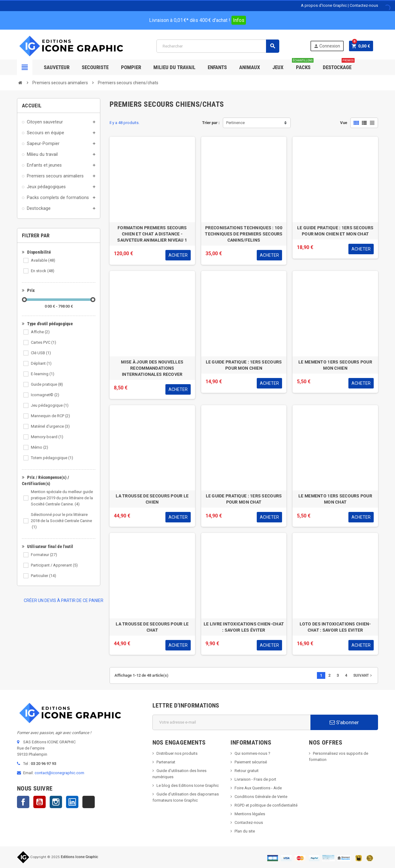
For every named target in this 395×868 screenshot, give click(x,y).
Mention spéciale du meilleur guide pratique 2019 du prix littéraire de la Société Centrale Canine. (62, 498)
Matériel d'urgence (50, 426)
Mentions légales (250, 814)
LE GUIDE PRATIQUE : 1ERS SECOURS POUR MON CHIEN (244, 365)
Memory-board (47, 437)
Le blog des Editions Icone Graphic (188, 785)
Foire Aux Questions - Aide (258, 788)
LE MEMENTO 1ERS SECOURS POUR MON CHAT (335, 499)
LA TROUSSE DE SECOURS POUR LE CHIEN (152, 499)
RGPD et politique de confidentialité (266, 805)
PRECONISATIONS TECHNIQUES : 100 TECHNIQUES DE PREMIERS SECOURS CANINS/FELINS (244, 234)
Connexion (327, 46)
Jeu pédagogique (50, 405)
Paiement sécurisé (251, 762)
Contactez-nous (364, 5)
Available (43, 260)
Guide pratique (47, 384)
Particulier (44, 576)
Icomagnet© (45, 395)
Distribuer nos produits (177, 753)
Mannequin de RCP (50, 416)
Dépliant (41, 363)
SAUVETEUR (57, 67)
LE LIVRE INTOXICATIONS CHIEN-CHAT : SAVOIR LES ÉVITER (244, 627)
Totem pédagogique (52, 458)
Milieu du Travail (174, 67)
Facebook (23, 802)
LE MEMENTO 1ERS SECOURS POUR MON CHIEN (335, 365)
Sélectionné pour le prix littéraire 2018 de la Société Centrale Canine (61, 521)
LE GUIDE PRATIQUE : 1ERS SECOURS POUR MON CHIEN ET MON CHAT (335, 231)
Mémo (39, 447)
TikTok (89, 802)
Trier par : (211, 123)
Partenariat (166, 762)
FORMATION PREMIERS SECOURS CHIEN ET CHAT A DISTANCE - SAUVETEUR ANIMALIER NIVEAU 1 (152, 234)
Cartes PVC (44, 342)
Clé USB (41, 353)
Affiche (40, 332)
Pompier (131, 67)
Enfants (217, 67)
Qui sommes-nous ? (252, 753)
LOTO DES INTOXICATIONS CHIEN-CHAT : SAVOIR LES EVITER (335, 627)
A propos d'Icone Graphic (324, 5)
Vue (344, 123)
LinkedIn (72, 802)
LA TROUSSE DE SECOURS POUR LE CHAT (152, 627)
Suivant (363, 675)
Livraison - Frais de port (255, 779)
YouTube (39, 802)
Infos (239, 20)
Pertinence (235, 123)
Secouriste (95, 67)
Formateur (44, 555)
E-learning (43, 374)
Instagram (56, 802)
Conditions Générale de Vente (261, 797)
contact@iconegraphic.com (59, 773)
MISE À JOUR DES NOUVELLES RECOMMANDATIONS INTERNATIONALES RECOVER (152, 368)
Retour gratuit (247, 771)
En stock (43, 271)
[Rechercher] (218, 46)
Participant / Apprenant (54, 565)
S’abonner (344, 722)
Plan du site (245, 831)
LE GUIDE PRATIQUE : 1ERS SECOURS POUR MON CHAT (244, 499)
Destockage (339, 65)
